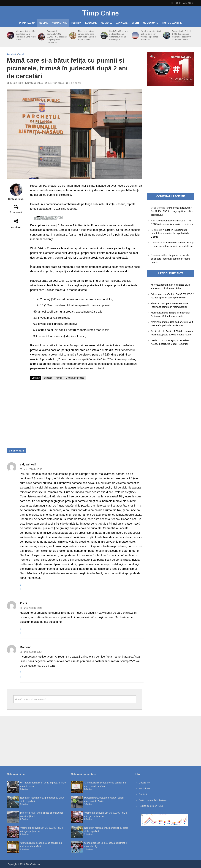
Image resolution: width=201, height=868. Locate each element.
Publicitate (144, 788)
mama (59, 378)
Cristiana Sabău (35, 83)
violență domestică (75, 378)
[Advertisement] (86, 415)
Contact (143, 794)
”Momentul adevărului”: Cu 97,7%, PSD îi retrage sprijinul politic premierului (57, 37)
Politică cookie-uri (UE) (151, 806)
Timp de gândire (172, 23)
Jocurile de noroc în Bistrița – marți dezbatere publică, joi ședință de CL (172, 246)
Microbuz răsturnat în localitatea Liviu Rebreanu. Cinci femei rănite (26, 35)
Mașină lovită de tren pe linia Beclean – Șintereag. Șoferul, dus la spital (119, 35)
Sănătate (122, 23)
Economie (91, 23)
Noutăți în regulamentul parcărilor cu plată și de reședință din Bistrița (170, 233)
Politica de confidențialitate (153, 800)
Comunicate (151, 23)
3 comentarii (16, 212)
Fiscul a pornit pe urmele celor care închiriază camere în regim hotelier (87, 35)
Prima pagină (27, 23)
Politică (76, 23)
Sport (135, 23)
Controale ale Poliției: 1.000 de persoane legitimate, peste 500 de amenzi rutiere (181, 35)
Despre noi (145, 783)
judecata (48, 378)
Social (44, 23)
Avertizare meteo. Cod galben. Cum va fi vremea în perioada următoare (151, 35)
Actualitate (59, 23)
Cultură (107, 23)
